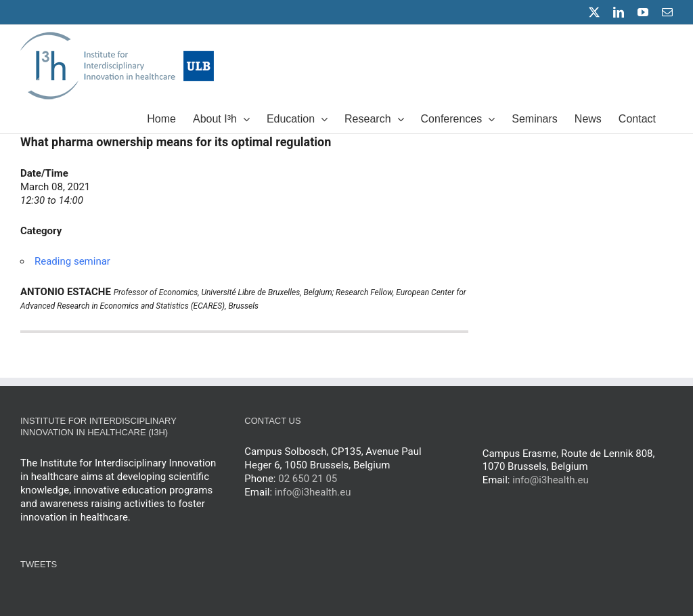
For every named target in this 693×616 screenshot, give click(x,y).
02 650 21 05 (308, 479)
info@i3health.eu (313, 492)
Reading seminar (72, 261)
